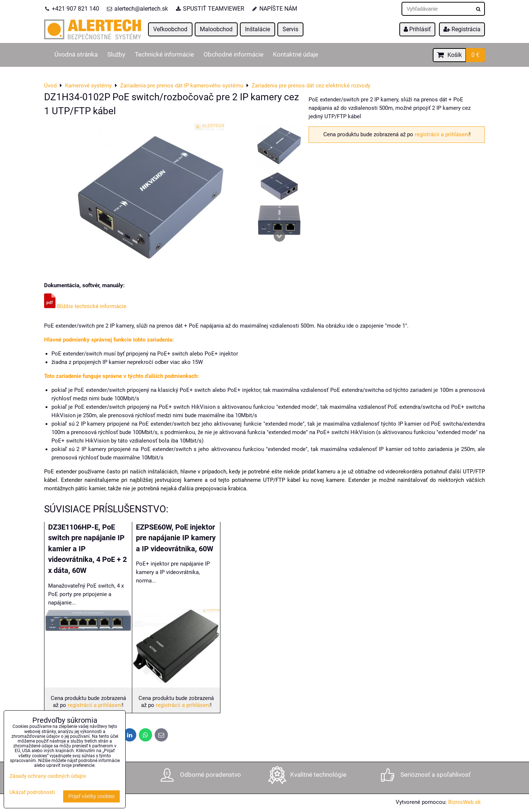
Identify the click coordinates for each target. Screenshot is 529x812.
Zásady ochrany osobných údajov (48, 776)
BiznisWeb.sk (465, 802)
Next (279, 236)
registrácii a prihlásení (442, 134)
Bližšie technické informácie (85, 306)
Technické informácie (164, 55)
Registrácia (462, 29)
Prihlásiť (417, 29)
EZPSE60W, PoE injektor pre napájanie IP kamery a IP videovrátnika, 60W (176, 538)
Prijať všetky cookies (91, 796)
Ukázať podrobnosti (32, 793)
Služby (116, 55)
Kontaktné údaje (296, 55)
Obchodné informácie (233, 55)
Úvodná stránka (76, 55)
